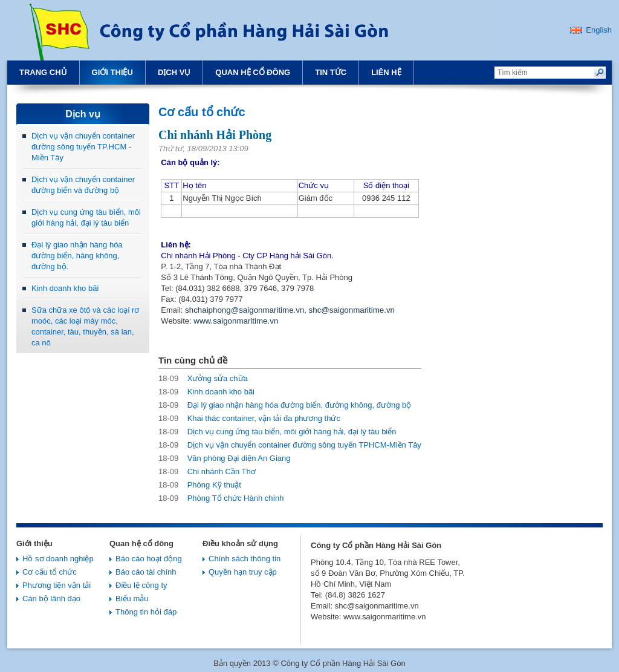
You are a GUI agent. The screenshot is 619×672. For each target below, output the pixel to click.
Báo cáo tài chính (146, 572)
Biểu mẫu (132, 599)
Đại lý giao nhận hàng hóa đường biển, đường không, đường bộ (285, 405)
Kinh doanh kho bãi (65, 288)
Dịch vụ (174, 72)
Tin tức (331, 72)
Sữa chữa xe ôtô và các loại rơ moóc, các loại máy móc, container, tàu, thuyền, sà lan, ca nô (85, 326)
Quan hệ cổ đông (253, 72)
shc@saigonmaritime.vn (352, 310)
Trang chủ (43, 72)
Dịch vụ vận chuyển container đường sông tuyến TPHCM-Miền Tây (290, 445)
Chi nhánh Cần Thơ (207, 471)
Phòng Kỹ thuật (200, 485)
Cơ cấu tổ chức (50, 572)
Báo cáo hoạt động (149, 559)
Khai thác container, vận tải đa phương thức (249, 418)
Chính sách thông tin (245, 559)
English (599, 30)
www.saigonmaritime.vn (236, 321)
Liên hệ (386, 72)
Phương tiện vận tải (57, 585)
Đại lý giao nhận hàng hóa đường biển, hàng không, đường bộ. (77, 256)
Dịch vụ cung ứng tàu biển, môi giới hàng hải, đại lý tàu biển (86, 217)
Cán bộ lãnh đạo (51, 599)
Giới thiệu (112, 72)
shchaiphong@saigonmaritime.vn (245, 310)
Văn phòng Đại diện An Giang (225, 458)
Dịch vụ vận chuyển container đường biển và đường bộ (83, 185)
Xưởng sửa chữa (203, 378)
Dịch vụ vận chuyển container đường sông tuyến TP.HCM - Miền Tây (83, 147)
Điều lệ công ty (141, 585)
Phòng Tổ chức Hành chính (221, 498)
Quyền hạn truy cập (243, 572)
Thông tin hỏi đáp (146, 612)
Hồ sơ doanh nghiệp (58, 559)
